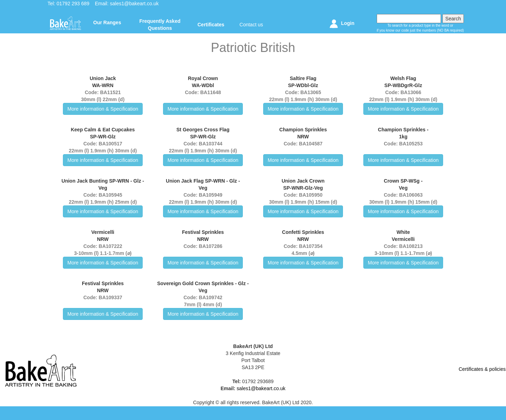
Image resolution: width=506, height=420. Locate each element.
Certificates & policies (482, 369)
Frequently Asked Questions (160, 25)
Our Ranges (107, 22)
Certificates (211, 25)
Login (341, 24)
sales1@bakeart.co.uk (134, 4)
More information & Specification (103, 109)
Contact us (251, 25)
